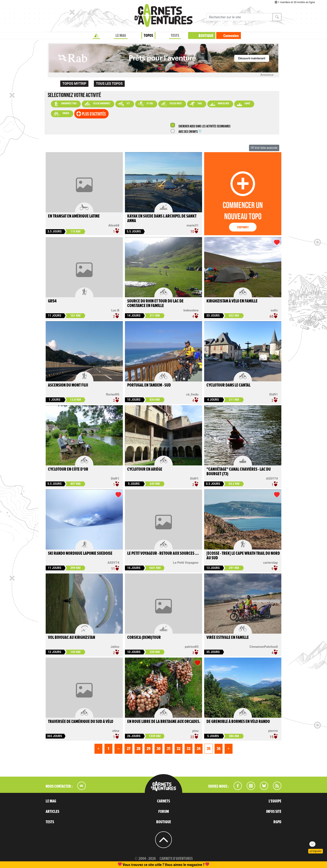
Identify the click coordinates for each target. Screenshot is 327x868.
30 (158, 749)
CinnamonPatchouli (264, 647)
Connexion (231, 36)
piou (195, 731)
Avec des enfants (190, 132)
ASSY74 (272, 479)
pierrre (273, 731)
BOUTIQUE (206, 36)
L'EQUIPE (275, 801)
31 (169, 749)
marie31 (193, 225)
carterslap (270, 563)
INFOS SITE (274, 812)
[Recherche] (240, 17)
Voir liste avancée (264, 148)
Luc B (115, 310)
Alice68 (114, 225)
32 (179, 749)
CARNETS (163, 801)
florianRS (113, 394)
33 (189, 749)
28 (138, 749)
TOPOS (148, 36)
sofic (274, 310)
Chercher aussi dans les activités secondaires (204, 126)
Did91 (274, 394)
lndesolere (191, 310)
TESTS (175, 36)
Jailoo (115, 647)
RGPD (277, 822)
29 (148, 749)
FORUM (164, 812)
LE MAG (121, 36)
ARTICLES (52, 812)
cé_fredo (192, 394)
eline (116, 731)
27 (129, 749)
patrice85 (192, 647)
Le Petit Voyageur (186, 563)
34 (199, 749)
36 (219, 749)
